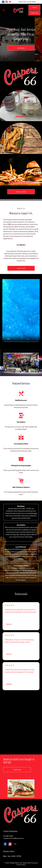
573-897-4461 (8, 836)
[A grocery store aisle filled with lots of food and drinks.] (12, 723)
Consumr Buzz (21, 865)
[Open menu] (4, 10)
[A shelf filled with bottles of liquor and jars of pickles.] (12, 740)
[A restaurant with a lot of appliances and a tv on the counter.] (30, 723)
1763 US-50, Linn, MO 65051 (27, 2)
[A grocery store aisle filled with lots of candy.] (30, 705)
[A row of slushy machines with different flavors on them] (30, 740)
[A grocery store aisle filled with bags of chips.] (12, 705)
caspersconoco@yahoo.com (13, 838)
